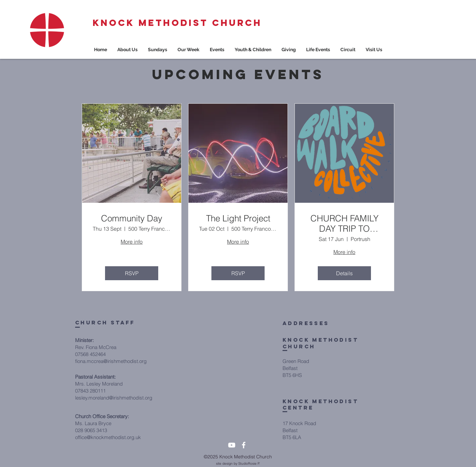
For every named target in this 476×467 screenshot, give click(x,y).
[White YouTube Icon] (232, 445)
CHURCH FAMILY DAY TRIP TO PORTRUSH (345, 224)
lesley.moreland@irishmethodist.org (114, 398)
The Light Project (238, 219)
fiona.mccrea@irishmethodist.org (111, 361)
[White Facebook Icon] (244, 445)
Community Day (132, 219)
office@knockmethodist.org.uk (108, 437)
